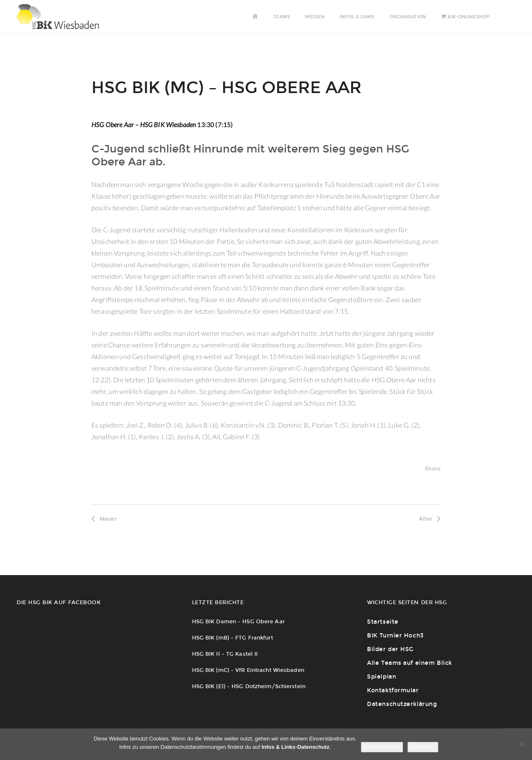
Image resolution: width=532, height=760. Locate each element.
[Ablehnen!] (522, 744)
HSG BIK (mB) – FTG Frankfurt (233, 638)
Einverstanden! (382, 747)
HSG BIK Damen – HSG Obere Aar (238, 621)
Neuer (104, 519)
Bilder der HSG (390, 649)
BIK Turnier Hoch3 (395, 636)
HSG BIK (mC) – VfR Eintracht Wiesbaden (248, 670)
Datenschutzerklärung (402, 704)
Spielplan (382, 677)
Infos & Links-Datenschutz (295, 747)
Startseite (383, 622)
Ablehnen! (423, 747)
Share (433, 469)
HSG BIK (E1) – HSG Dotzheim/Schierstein (249, 686)
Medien (315, 17)
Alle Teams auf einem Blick (410, 663)
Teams (282, 17)
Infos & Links (357, 17)
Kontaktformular (393, 690)
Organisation (408, 17)
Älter (430, 519)
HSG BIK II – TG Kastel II (225, 654)
